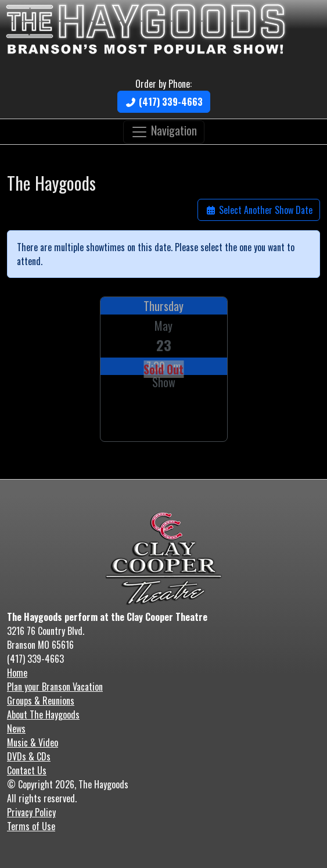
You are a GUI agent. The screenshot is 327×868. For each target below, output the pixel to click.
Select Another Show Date (259, 210)
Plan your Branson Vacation (55, 687)
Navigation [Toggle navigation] (164, 131)
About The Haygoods (43, 715)
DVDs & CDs (29, 756)
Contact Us (27, 770)
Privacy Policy (31, 812)
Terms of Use (31, 826)
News (16, 728)
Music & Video (33, 742)
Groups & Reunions (41, 701)
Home (17, 673)
